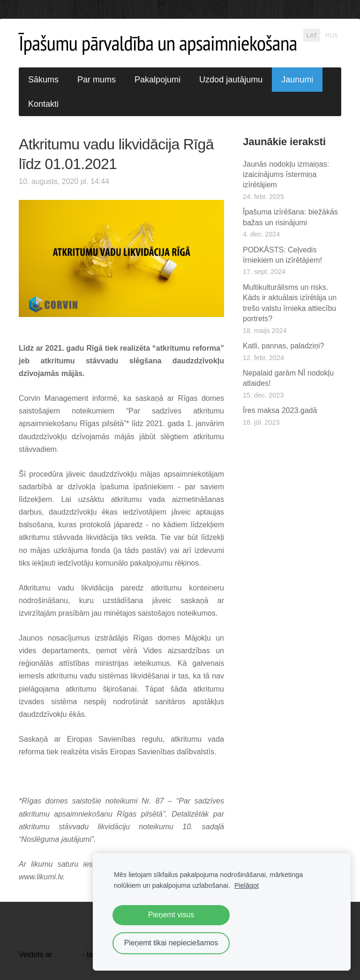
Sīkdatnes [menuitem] (35, 929)
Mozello (67, 954)
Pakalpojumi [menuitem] (157, 80)
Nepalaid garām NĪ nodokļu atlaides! (288, 378)
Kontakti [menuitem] (43, 104)
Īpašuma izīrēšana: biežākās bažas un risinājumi (290, 217)
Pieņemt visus (171, 915)
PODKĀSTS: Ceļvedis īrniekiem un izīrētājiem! (282, 255)
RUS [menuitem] (332, 35)
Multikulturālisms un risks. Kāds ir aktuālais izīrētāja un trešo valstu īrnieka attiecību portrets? (290, 303)
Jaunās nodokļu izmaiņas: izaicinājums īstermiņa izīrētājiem (286, 175)
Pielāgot (247, 885)
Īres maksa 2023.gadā (280, 410)
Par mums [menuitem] (97, 80)
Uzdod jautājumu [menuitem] (231, 80)
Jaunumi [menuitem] (297, 80)
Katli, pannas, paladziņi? (283, 346)
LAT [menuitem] (312, 35)
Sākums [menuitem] (43, 80)
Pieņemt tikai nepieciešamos (171, 943)
